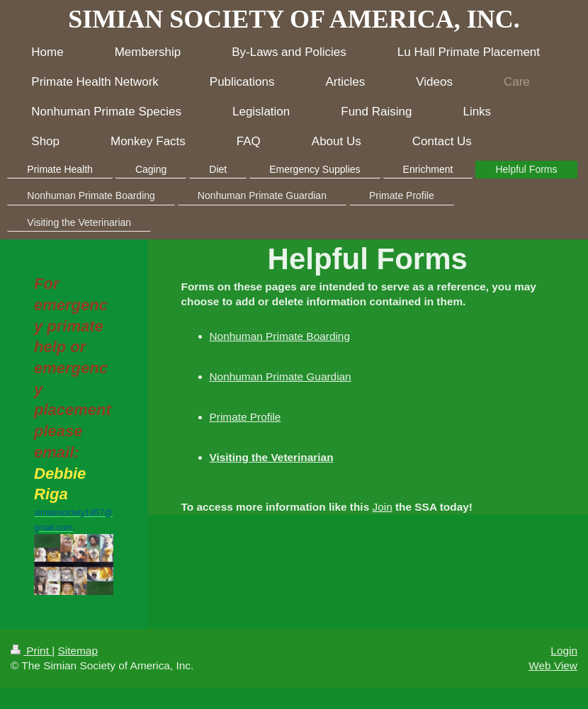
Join (382, 507)
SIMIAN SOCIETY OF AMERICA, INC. (294, 19)
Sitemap (77, 651)
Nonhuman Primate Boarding (280, 336)
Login (564, 651)
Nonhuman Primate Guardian (281, 376)
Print (31, 651)
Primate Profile (245, 417)
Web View (553, 665)
